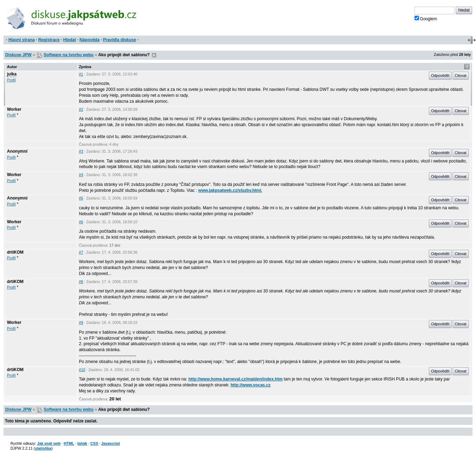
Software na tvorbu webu (69, 55)
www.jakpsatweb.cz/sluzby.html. (230, 190)
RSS (154, 55)
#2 (81, 109)
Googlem (426, 19)
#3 (81, 151)
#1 (81, 74)
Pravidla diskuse (120, 40)
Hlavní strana (21, 40)
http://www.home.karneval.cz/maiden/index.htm (235, 379)
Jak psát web (49, 443)
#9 (81, 322)
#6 (81, 222)
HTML (69, 443)
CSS (94, 443)
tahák (82, 443)
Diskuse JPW (18, 55)
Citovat (461, 75)
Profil (11, 80)
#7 (81, 252)
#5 (81, 198)
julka (12, 74)
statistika (43, 448)
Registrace (49, 40)
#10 (82, 370)
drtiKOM (15, 252)
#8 (81, 282)
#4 (81, 175)
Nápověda (90, 40)
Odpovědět (440, 75)
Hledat (70, 40)
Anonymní (17, 151)
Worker (14, 109)
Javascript (111, 443)
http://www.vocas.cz (250, 385)
